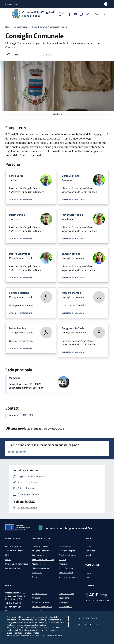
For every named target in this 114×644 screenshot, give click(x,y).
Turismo (36, 577)
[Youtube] (74, 14)
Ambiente (63, 564)
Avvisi (88, 555)
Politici (8, 559)
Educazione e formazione (43, 559)
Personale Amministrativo (17, 564)
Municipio (15, 378)
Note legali (63, 602)
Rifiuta (88, 618)
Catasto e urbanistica (41, 546)
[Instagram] (80, 14)
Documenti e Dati (13, 568)
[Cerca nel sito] (105, 14)
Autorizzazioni (38, 555)
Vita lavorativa (65, 546)
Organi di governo (39, 27)
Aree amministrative (14, 551)
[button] (12, 4)
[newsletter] (86, 14)
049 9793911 (15, 603)
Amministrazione (21, 27)
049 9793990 (27, 415)
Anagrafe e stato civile (42, 551)
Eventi (88, 577)
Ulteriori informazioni (20, 200)
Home (8, 27)
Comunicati (90, 551)
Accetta (88, 625)
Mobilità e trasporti (67, 551)
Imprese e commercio (68, 577)
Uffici (8, 555)
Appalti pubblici (38, 564)
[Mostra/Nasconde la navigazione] (6, 14)
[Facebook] (68, 14)
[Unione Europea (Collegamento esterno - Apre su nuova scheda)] (19, 528)
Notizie (88, 546)
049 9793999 (15, 607)
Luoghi (88, 573)
